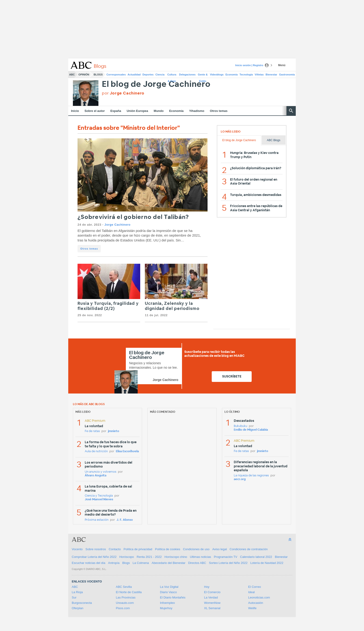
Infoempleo (167, 603)
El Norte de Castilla (129, 592)
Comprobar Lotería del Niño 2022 (94, 557)
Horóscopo (127, 557)
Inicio (75, 111)
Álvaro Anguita (96, 476)
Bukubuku (240, 426)
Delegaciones (187, 75)
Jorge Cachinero (117, 225)
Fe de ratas (92, 431)
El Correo (255, 587)
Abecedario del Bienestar (168, 563)
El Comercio (212, 592)
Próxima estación (97, 520)
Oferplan (78, 608)
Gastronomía (287, 75)
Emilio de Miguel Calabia (251, 430)
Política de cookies (168, 549)
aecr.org (240, 479)
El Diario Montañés (173, 597)
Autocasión (256, 603)
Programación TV (226, 557)
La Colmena (141, 563)
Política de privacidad (138, 549)
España (116, 111)
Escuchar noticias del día (89, 563)
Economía (232, 75)
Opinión (84, 75)
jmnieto (114, 431)
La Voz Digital (169, 587)
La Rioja (77, 592)
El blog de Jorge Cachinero (156, 84)
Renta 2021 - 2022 (149, 557)
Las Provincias (126, 597)
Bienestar (271, 75)
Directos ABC (197, 563)
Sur (74, 597)
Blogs (98, 75)
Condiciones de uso (196, 549)
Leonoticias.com (259, 597)
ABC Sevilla (124, 587)
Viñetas (259, 75)
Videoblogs (217, 75)
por (123, 93)
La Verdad (211, 597)
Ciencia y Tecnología (99, 496)
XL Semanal (212, 608)
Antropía (114, 563)
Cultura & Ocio (172, 75)
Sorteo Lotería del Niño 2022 (228, 563)
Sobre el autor (95, 111)
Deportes (148, 75)
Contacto (115, 549)
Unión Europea (137, 111)
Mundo (159, 111)
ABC (72, 75)
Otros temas (219, 111)
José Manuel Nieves (99, 499)
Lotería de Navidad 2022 (267, 563)
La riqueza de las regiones (251, 476)
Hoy (207, 587)
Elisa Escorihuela (127, 451)
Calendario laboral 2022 (256, 557)
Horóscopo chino (176, 557)
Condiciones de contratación (249, 549)
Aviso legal (219, 549)
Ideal (251, 592)
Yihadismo (197, 111)
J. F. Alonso (125, 520)
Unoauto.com (125, 603)
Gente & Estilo (203, 75)
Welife (252, 608)
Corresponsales (116, 75)
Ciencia (160, 75)
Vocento (77, 549)
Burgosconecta (82, 603)
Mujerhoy (166, 608)
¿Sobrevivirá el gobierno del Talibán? (133, 217)
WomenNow (212, 603)
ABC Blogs (273, 140)
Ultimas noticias (200, 557)
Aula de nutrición (96, 451)
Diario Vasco (168, 592)
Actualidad (134, 75)
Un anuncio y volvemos (101, 472)
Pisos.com (123, 608)
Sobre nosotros (96, 549)
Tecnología (246, 75)
